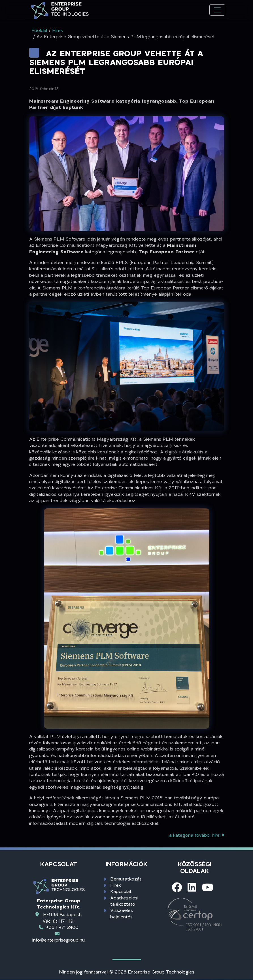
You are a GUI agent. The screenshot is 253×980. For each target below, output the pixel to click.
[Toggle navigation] (217, 10)
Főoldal (39, 30)
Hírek (116, 885)
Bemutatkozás (126, 879)
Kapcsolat (121, 891)
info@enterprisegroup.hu (59, 940)
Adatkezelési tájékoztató (124, 901)
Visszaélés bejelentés (122, 913)
